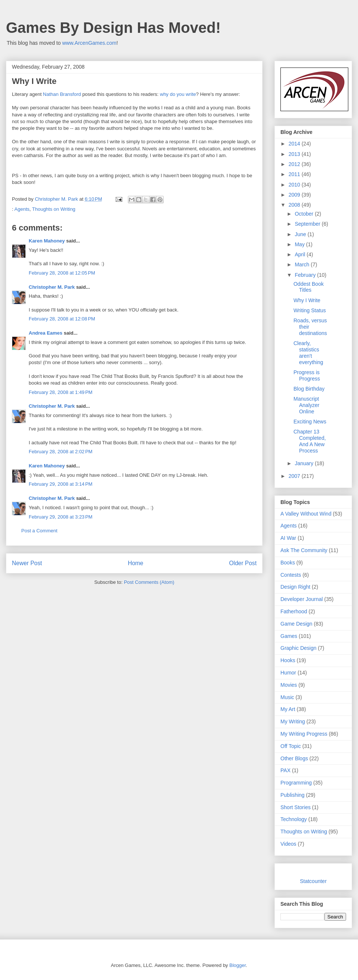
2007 (295, 476)
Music (287, 697)
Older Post (243, 563)
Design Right (295, 587)
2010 (295, 185)
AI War (288, 538)
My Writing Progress (304, 734)
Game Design (296, 624)
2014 (295, 144)
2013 (295, 154)
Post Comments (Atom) (149, 582)
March (303, 264)
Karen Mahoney (47, 241)
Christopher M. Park (52, 287)
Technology (294, 819)
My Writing (293, 721)
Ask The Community (304, 550)
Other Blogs (294, 758)
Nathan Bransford (62, 94)
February (306, 275)
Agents (22, 209)
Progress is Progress (307, 375)
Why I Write (307, 300)
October (305, 214)
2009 (295, 195)
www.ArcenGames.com (89, 43)
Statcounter (313, 881)
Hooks (288, 660)
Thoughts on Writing (54, 209)
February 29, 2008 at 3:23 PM (61, 517)
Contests (291, 575)
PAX (285, 770)
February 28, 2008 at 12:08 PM (62, 319)
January (305, 463)
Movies (289, 685)
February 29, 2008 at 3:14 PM (61, 484)
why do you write (178, 94)
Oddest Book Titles (309, 287)
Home (136, 563)
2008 (295, 205)
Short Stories (296, 807)
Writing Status (310, 310)
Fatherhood (294, 611)
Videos (288, 844)
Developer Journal (302, 599)
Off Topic (291, 746)
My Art (288, 709)
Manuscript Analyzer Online (306, 405)
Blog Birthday (309, 389)
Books (288, 563)
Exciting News (310, 422)
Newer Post (27, 563)
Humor (288, 673)
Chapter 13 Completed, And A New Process (310, 441)
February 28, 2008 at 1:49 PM (61, 392)
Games (289, 636)
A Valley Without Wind (306, 514)
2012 (295, 164)
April (301, 254)
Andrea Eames (45, 333)
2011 (295, 174)
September (308, 224)
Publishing (293, 795)
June (301, 234)
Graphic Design (299, 648)
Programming (296, 783)
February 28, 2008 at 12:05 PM (62, 273)
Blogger (238, 965)
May (300, 244)
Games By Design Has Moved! (113, 28)
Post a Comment (39, 531)
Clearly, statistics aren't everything (308, 353)
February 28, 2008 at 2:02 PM (61, 452)
